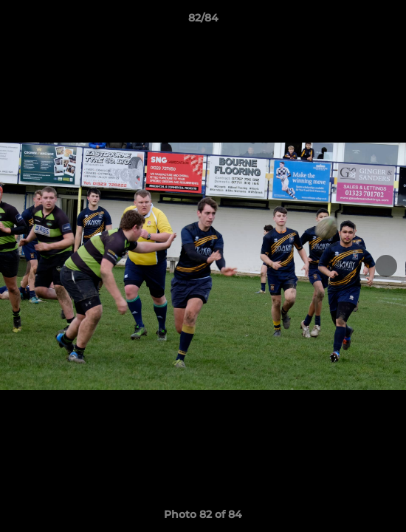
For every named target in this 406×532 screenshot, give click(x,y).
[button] (388, 21)
